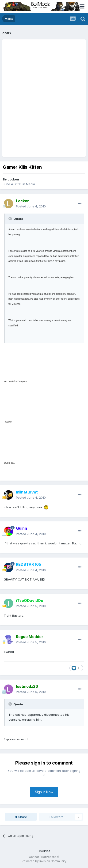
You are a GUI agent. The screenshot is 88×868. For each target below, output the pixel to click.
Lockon (13, 179)
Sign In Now (44, 792)
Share (21, 817)
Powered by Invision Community (44, 861)
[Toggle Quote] (11, 219)
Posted (31, 206)
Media (31, 184)
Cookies (44, 851)
